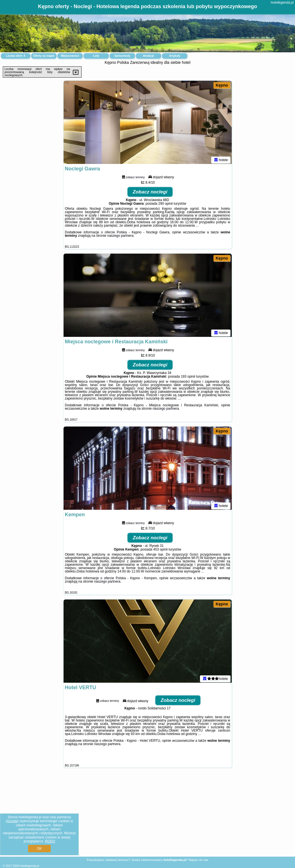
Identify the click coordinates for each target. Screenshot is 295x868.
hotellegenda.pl (282, 3)
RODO (50, 841)
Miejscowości (70, 56)
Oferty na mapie (44, 56)
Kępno (222, 85)
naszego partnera (120, 237)
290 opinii (165, 205)
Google (12, 821)
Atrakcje (148, 56)
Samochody (122, 56)
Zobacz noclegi (150, 193)
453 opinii (160, 551)
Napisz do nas (199, 860)
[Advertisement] (147, 817)
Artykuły (175, 56)
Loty (96, 56)
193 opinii (188, 378)
